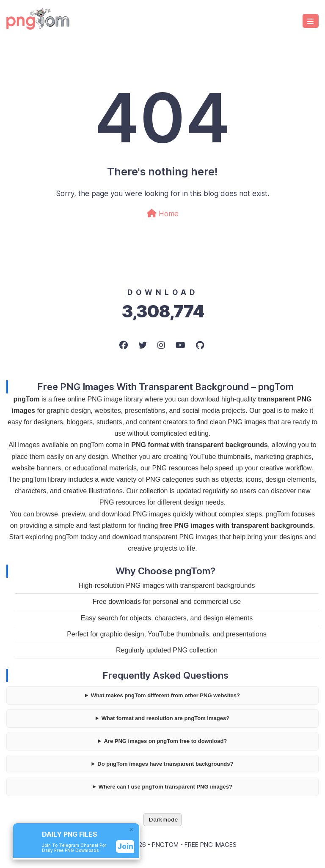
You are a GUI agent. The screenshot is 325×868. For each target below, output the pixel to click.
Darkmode (164, 820)
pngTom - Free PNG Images (194, 845)
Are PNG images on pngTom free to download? (165, 741)
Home (163, 214)
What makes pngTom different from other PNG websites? (165, 695)
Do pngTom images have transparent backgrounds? (165, 764)
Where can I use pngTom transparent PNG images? (165, 787)
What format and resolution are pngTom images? (165, 718)
